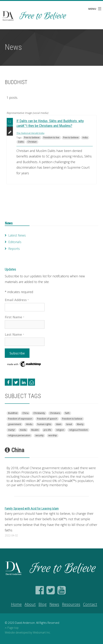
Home (16, 604)
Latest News (17, 235)
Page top (12, 628)
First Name (15, 317)
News (9, 223)
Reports (14, 249)
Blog (43, 604)
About (30, 604)
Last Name (14, 334)
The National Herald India (30, 133)
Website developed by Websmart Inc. (28, 632)
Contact (90, 604)
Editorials (15, 242)
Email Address (17, 300)
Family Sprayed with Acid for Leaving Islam (32, 508)
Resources (71, 604)
